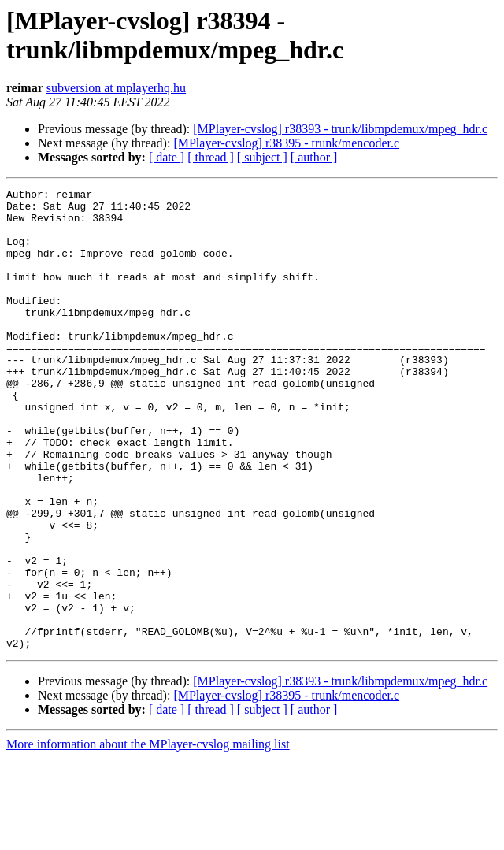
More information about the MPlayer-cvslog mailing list (148, 836)
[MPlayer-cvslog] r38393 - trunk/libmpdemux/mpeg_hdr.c (340, 129)
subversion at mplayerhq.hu (116, 88)
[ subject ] (262, 157)
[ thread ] (211, 157)
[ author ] (314, 157)
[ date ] (167, 157)
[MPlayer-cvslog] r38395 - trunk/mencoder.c (286, 143)
